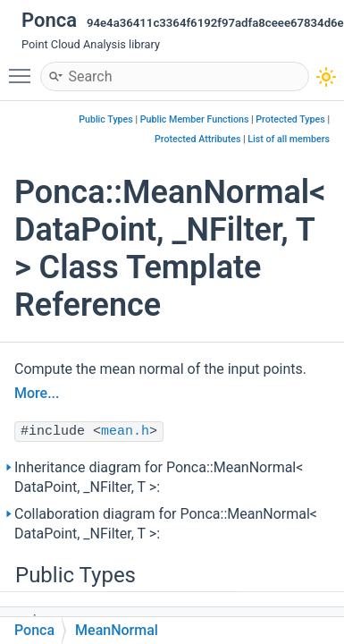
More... (37, 393)
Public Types (106, 119)
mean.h (125, 432)
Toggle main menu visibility (24, 68)
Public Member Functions (195, 119)
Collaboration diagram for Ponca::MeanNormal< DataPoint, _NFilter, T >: (166, 524)
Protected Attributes (197, 139)
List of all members (289, 139)
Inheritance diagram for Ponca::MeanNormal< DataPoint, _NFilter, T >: (159, 477)
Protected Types (290, 119)
